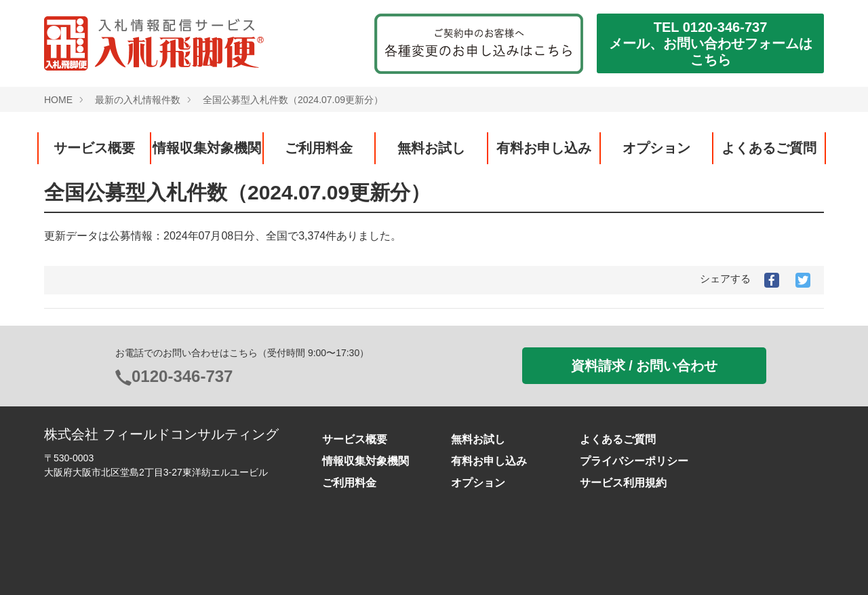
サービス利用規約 (623, 483)
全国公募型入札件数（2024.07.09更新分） (293, 100)
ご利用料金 (319, 148)
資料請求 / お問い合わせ (645, 366)
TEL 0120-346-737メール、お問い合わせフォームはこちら (711, 43)
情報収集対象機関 (207, 148)
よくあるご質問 (769, 148)
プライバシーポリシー (634, 461)
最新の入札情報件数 (138, 100)
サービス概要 (94, 148)
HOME (58, 100)
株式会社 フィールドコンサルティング (161, 434)
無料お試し (431, 148)
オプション (656, 148)
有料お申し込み (544, 148)
